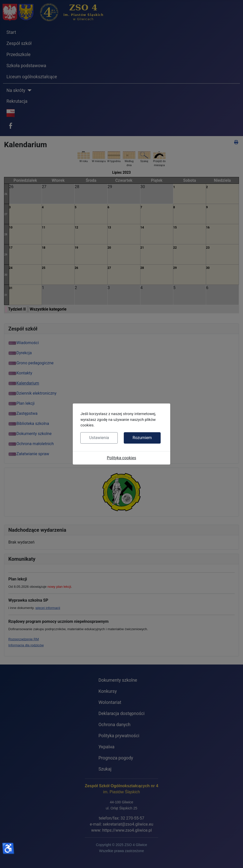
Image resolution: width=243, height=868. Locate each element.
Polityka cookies (121, 458)
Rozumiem (142, 438)
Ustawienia (99, 438)
